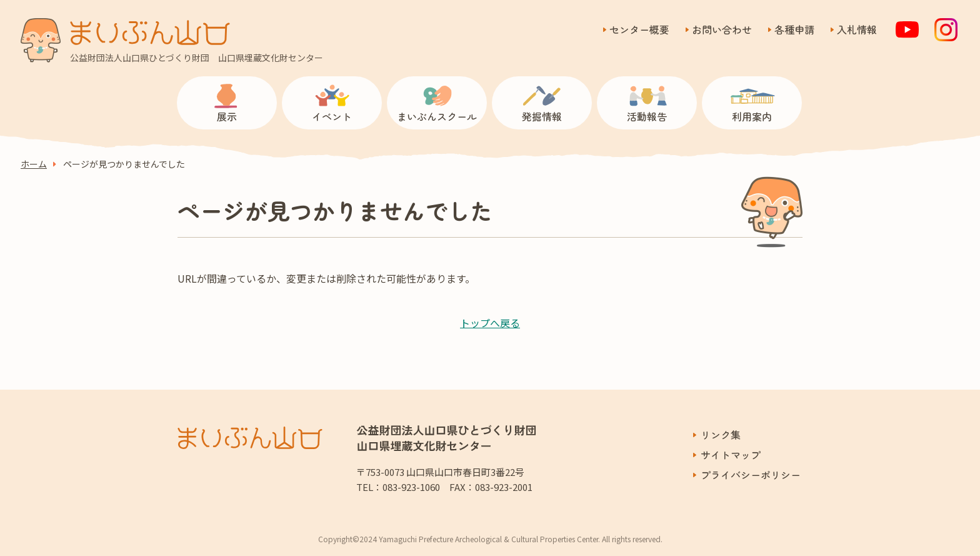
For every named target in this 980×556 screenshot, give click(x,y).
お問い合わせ (722, 29)
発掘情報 (542, 116)
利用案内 (752, 116)
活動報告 (647, 116)
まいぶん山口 (150, 33)
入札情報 (857, 29)
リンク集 (721, 435)
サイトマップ (731, 455)
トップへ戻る (490, 323)
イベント (332, 116)
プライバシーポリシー (751, 475)
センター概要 (639, 29)
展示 (227, 116)
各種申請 (794, 29)
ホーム (34, 164)
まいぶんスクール (437, 116)
